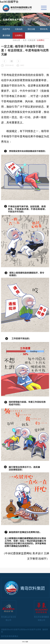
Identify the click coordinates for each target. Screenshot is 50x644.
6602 (22, 65)
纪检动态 (19, 29)
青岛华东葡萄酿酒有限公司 (42, 611)
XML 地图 (25, 642)
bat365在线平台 (9, 2)
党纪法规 (31, 29)
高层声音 (6, 29)
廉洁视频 (6, 35)
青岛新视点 (14, 636)
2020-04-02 (9, 65)
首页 (25, 40)
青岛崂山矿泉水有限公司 (9, 611)
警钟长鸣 (44, 29)
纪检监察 (32, 40)
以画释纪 (19, 35)
